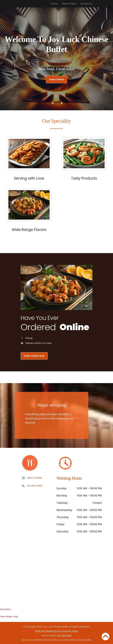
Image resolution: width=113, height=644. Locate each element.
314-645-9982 (35, 486)
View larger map (9, 616)
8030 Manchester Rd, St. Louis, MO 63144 (56, 631)
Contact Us (86, 4)
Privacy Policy (52, 640)
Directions (5, 609)
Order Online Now (34, 356)
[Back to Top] (105, 636)
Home (54, 4)
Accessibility (85, 640)
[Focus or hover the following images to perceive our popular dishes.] (29, 156)
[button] (53, 103)
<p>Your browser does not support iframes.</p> (56, 577)
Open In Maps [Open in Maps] (35, 478)
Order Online (69, 4)
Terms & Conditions (32, 640)
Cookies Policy (69, 640)
